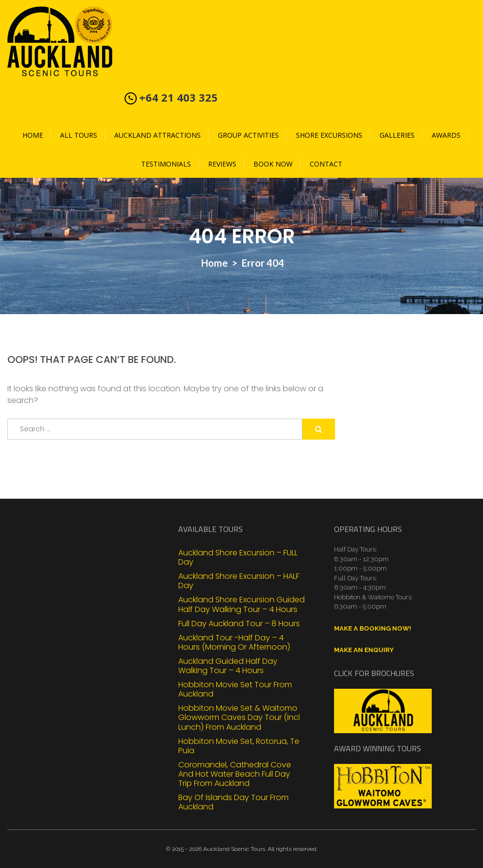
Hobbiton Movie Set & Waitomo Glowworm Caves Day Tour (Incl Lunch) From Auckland (239, 717)
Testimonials (166, 164)
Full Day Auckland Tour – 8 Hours (239, 623)
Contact (326, 164)
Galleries (397, 135)
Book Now (273, 164)
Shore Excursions (329, 135)
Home (33, 135)
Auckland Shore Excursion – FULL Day (238, 557)
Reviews (222, 164)
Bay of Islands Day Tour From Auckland (233, 802)
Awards (446, 135)
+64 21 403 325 (178, 97)
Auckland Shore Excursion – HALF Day (239, 580)
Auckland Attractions (157, 135)
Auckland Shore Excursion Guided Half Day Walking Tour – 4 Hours (241, 604)
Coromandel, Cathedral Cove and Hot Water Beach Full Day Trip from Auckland (235, 774)
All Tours (79, 135)
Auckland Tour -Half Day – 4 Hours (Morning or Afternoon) (234, 642)
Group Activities (248, 135)
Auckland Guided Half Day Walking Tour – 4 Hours (228, 665)
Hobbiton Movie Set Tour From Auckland (235, 689)
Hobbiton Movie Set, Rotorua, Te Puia (239, 745)
